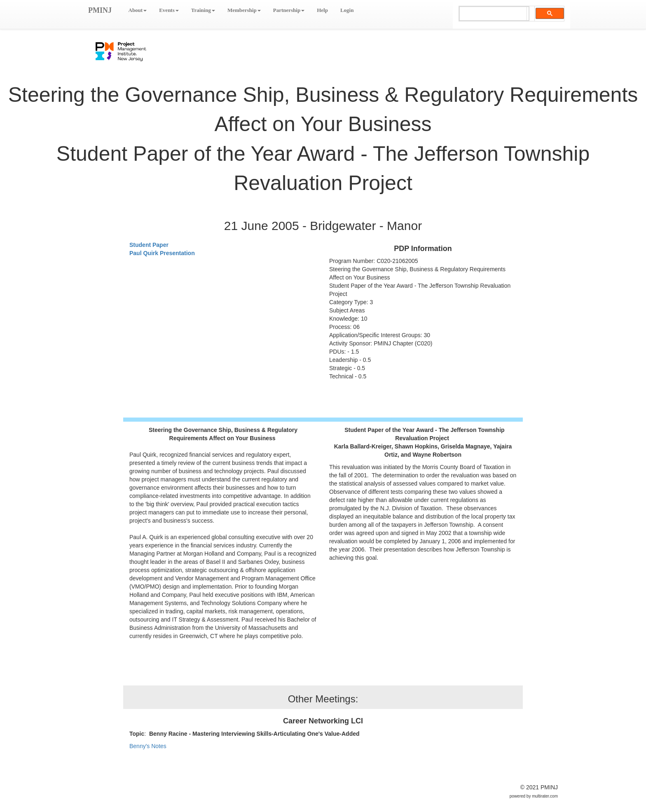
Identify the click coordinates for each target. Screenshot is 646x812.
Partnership (289, 10)
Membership (244, 10)
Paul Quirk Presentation (162, 253)
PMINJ (100, 10)
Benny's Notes (148, 746)
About (138, 10)
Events (169, 10)
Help (322, 10)
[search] (493, 14)
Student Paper (149, 245)
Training (203, 10)
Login (347, 10)
